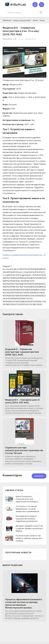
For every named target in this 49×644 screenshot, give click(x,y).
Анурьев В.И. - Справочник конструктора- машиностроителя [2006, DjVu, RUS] (22, 352)
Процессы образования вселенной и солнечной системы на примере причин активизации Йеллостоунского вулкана (24, 604)
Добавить (39, 476)
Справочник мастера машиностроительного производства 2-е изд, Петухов (24, 450)
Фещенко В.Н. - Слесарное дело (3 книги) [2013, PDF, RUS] (22, 401)
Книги (36, 20)
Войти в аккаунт (35, 5)
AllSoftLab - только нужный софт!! (17, 20)
